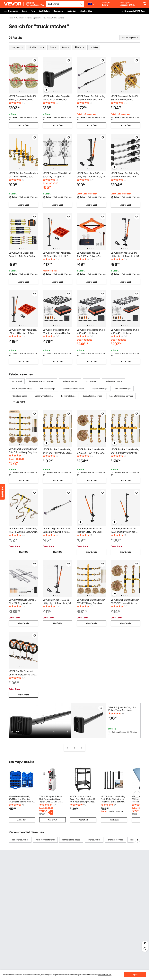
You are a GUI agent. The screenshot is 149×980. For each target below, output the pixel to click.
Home (11, 18)
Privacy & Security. (105, 975)
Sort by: (125, 38)
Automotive (20, 18)
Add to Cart (24, 125)
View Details (92, 552)
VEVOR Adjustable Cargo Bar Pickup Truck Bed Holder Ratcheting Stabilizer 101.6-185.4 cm (122, 711)
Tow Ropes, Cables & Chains (54, 18)
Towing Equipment (34, 18)
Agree (135, 975)
